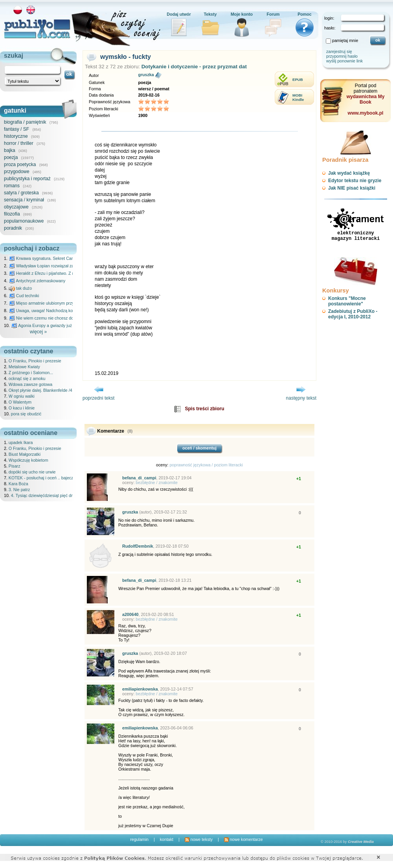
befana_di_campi (139, 478)
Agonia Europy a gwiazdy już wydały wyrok (55, 325)
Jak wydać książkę (349, 173)
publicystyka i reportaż (27, 179)
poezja (11, 157)
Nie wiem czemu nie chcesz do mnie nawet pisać (58, 318)
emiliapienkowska (140, 689)
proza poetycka (20, 164)
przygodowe (17, 172)
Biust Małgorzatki (25, 454)
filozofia (12, 214)
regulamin (139, 839)
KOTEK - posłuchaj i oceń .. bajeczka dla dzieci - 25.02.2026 (65, 478)
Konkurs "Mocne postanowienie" (347, 301)
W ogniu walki (22, 396)
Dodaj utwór (179, 14)
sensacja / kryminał (24, 200)
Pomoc (305, 14)
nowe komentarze (243, 839)
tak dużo (20, 288)
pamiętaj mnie (345, 40)
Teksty (210, 14)
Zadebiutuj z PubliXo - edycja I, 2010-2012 (353, 314)
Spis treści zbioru (204, 409)
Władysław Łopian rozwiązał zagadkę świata (54, 266)
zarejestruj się (339, 51)
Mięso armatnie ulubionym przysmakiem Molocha (58, 303)
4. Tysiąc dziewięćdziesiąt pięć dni (43, 495)
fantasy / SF (17, 129)
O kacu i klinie (22, 408)
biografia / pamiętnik (25, 122)
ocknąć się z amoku (27, 378)
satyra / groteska (21, 193)
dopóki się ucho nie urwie (32, 472)
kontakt (167, 839)
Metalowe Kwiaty (24, 367)
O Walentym (20, 402)
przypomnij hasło (342, 56)
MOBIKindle (298, 97)
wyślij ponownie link (344, 61)
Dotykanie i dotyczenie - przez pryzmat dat (194, 67)
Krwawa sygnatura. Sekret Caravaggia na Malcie (58, 258)
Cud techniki (24, 296)
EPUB (298, 79)
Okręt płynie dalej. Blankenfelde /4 (40, 390)
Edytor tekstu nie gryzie (355, 181)
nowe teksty (199, 839)
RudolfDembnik (138, 546)
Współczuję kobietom (28, 460)
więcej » (38, 332)
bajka (10, 150)
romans (12, 186)
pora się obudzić (26, 414)
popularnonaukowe (24, 221)
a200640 (130, 614)
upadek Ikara (21, 442)
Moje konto (242, 14)
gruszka (146, 75)
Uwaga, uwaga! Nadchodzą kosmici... (47, 311)
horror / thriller (19, 143)
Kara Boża (18, 484)
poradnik (13, 228)
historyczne (16, 136)
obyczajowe (16, 207)
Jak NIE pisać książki (352, 188)
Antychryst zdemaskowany (37, 281)
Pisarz (15, 466)
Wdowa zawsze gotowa (30, 384)
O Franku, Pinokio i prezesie (35, 361)
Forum (273, 14)
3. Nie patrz (19, 490)
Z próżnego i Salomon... (31, 373)
